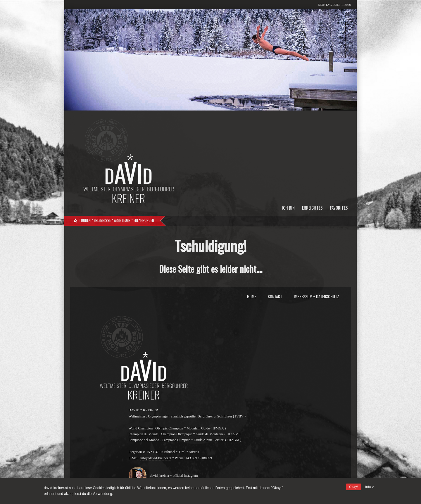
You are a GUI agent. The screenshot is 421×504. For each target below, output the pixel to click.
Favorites (339, 208)
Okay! (354, 487)
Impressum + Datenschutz (316, 296)
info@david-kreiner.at (156, 458)
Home (252, 296)
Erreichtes (312, 208)
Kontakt (275, 296)
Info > (370, 487)
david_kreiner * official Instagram (173, 476)
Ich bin (288, 208)
